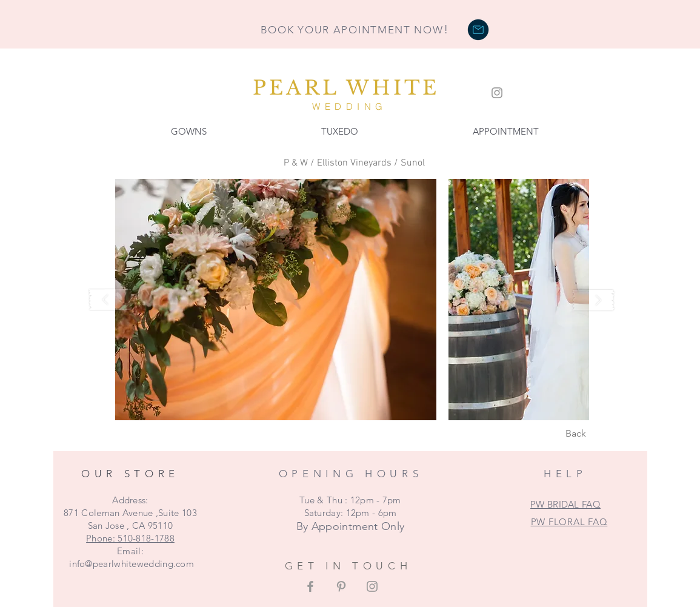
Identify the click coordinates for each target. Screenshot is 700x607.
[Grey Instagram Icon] (497, 93)
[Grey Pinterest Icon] (341, 586)
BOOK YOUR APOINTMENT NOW (355, 30)
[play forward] (593, 300)
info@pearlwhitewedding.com (132, 564)
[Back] (576, 434)
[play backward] (111, 300)
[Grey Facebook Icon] (310, 586)
